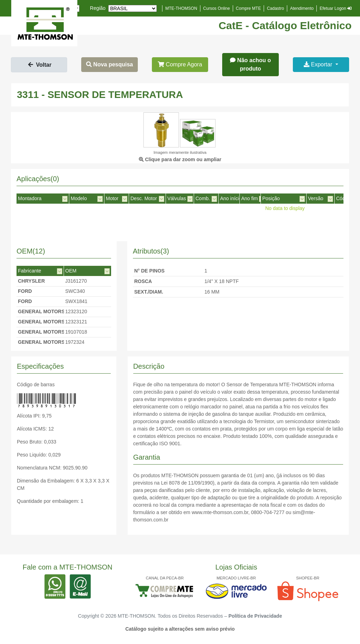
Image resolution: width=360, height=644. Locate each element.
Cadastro (275, 8)
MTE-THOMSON (181, 8)
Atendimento (302, 8)
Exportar (319, 64)
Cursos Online (217, 8)
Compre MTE (248, 8)
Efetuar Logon (336, 8)
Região (98, 8)
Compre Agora (180, 64)
